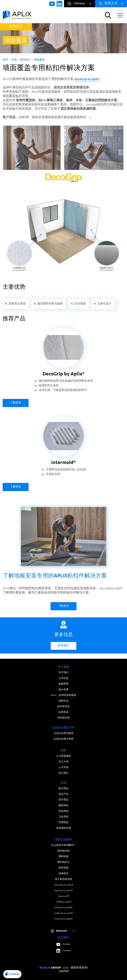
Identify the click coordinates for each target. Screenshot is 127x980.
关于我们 (63, 673)
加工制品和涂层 (63, 879)
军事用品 (63, 823)
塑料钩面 (63, 857)
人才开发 (63, 768)
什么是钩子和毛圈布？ (63, 845)
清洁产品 (63, 794)
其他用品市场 (63, 828)
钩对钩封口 (63, 862)
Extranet (62, 931)
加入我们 (63, 773)
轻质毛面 (63, 868)
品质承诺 (63, 712)
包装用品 (63, 811)
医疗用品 (63, 800)
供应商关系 (63, 718)
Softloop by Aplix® (64, 913)
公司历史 (63, 678)
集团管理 (63, 684)
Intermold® (63, 896)
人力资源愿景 (63, 756)
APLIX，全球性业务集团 (63, 695)
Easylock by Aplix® (64, 891)
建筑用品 (63, 806)
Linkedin (63, 951)
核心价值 (63, 690)
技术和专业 (63, 707)
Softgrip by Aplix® (63, 908)
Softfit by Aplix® (64, 902)
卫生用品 (63, 817)
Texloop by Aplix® (63, 919)
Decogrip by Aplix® (64, 885)
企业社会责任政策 (63, 733)
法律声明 (63, 972)
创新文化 (63, 701)
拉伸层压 (63, 874)
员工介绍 (63, 762)
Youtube (63, 944)
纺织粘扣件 (63, 851)
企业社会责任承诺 (63, 739)
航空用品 (63, 789)
